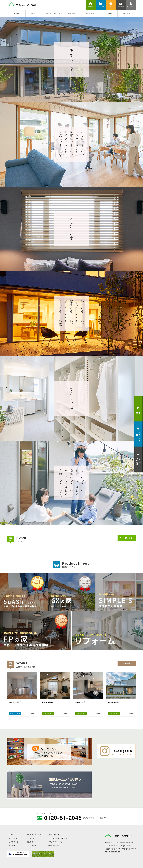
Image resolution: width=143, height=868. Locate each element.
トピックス (35, 14)
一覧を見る (128, 538)
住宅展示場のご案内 (34, 835)
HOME (16, 14)
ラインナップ (14, 842)
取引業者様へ (54, 845)
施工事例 (71, 14)
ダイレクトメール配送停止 (59, 838)
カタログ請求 (32, 845)
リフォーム (108, 14)
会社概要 (127, 14)
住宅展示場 (90, 14)
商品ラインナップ (53, 14)
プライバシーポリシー (57, 842)
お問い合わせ (54, 835)
